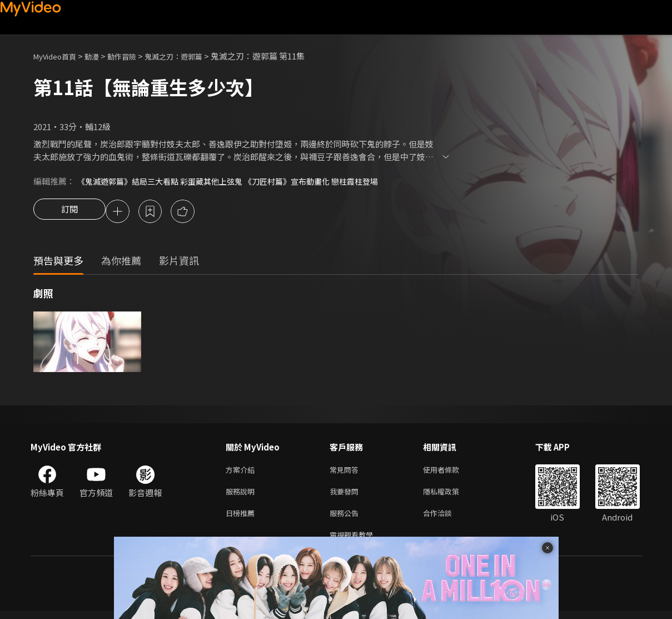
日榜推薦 (242, 519)
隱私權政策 (451, 495)
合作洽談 (446, 519)
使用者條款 (451, 472)
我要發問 (346, 495)
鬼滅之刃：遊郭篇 (192, 56)
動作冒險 (134, 56)
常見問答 (346, 472)
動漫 (101, 56)
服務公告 (346, 519)
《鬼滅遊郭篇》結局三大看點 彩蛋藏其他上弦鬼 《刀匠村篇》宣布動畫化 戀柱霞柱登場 (238, 181)
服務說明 (242, 495)
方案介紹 (242, 472)
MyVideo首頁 (59, 56)
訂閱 (69, 212)
